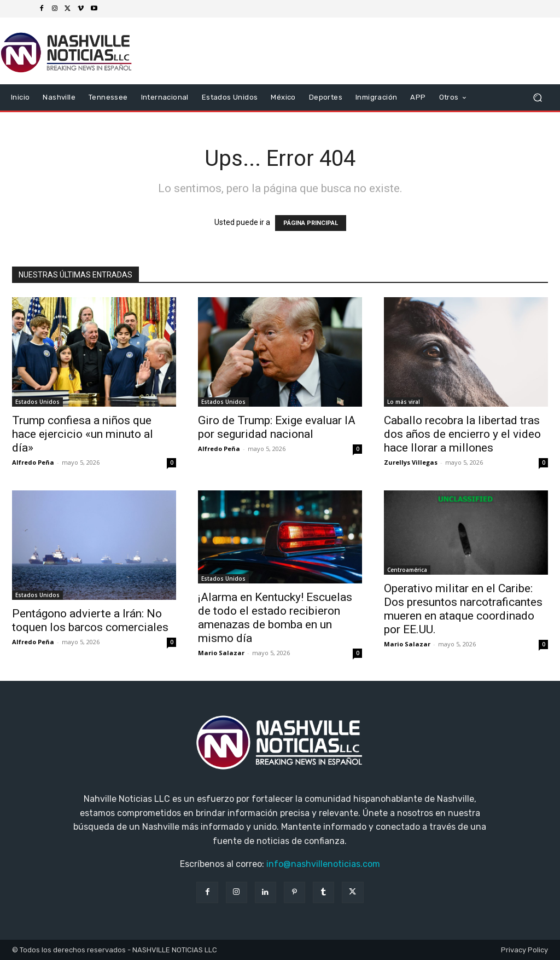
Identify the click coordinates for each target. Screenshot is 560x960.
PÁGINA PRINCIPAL (311, 223)
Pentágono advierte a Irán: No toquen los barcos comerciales (90, 620)
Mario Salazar (221, 653)
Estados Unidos (37, 402)
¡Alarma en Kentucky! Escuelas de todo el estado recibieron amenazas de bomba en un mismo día (275, 618)
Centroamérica (407, 570)
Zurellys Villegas (411, 462)
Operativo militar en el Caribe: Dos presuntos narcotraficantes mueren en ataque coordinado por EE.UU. (463, 609)
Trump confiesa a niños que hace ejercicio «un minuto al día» (83, 434)
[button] (537, 98)
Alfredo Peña (33, 462)
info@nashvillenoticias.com (323, 864)
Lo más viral (404, 402)
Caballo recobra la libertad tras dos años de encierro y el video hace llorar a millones (462, 434)
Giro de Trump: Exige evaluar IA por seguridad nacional (277, 427)
